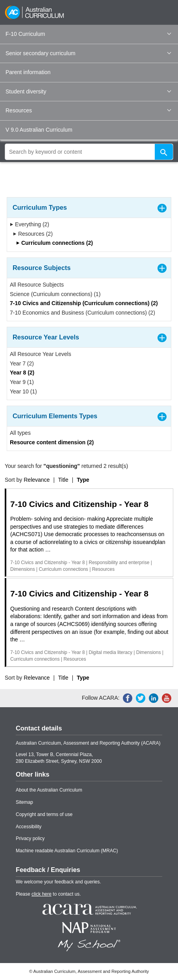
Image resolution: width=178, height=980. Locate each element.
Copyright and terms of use (44, 814)
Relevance (37, 480)
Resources (88, 110)
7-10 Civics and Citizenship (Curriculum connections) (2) (84, 303)
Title (63, 480)
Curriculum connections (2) (55, 243)
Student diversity (88, 91)
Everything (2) (30, 224)
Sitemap (24, 802)
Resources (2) (33, 234)
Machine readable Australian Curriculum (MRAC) (67, 851)
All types (20, 433)
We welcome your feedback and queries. (58, 882)
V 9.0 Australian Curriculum (39, 130)
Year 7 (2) (22, 363)
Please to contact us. (48, 894)
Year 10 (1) (23, 391)
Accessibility (29, 827)
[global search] (89, 152)
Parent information (28, 72)
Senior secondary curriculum (88, 53)
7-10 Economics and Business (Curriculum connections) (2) (83, 313)
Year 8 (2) (22, 373)
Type (83, 480)
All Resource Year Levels (41, 354)
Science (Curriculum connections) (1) (55, 294)
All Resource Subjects (37, 285)
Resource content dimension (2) (52, 442)
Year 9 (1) (22, 382)
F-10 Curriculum (88, 34)
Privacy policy (30, 838)
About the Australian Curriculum (49, 790)
